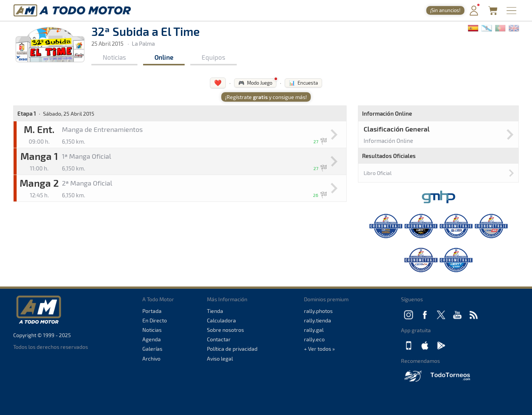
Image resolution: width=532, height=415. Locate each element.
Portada (152, 311)
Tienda (215, 311)
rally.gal (314, 330)
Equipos (214, 57)
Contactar (219, 339)
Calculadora (221, 320)
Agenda (152, 339)
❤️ (218, 83)
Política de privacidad (232, 349)
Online (164, 57)
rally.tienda (318, 320)
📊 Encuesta (303, 83)
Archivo (151, 358)
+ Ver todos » (319, 349)
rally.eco (314, 339)
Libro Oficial (378, 173)
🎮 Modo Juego (255, 83)
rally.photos (318, 311)
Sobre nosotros (225, 330)
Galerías (152, 349)
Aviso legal (220, 358)
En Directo (155, 320)
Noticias (114, 57)
